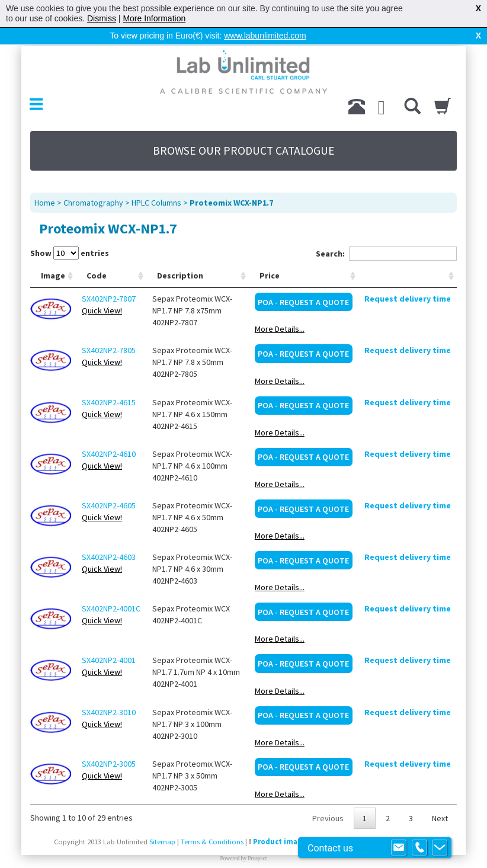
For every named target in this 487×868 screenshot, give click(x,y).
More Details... (280, 310)
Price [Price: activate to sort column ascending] (270, 257)
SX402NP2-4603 (109, 538)
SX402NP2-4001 (109, 641)
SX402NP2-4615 (109, 383)
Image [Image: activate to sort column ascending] (53, 257)
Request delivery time (408, 280)
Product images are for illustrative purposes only (341, 823)
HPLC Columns (156, 184)
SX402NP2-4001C (111, 590)
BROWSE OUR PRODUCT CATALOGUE (244, 132)
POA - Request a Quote (303, 283)
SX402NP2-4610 (109, 435)
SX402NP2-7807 (109, 280)
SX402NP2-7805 (109, 331)
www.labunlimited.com (265, 36)
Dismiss (102, 18)
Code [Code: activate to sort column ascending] (97, 257)
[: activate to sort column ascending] (408, 257)
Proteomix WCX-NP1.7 (231, 184)
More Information (154, 18)
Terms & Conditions (212, 823)
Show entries (70, 234)
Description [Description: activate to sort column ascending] (180, 257)
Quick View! (102, 292)
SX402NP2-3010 (109, 693)
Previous (328, 799)
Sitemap (162, 823)
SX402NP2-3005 (109, 745)
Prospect (257, 840)
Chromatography (93, 184)
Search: (386, 235)
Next (440, 799)
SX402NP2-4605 (109, 486)
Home (45, 184)
